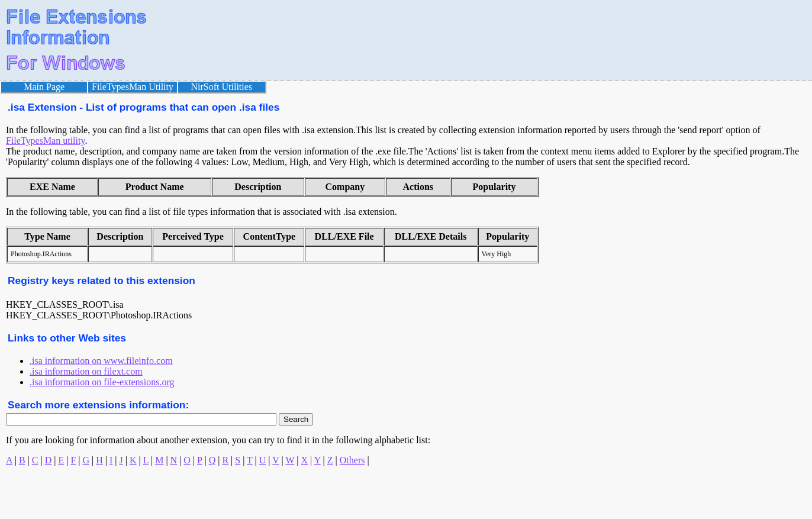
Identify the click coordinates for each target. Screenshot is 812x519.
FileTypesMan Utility (133, 87)
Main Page (44, 87)
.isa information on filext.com (86, 371)
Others (352, 460)
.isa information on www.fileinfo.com (101, 361)
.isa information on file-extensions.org (102, 382)
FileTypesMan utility (45, 141)
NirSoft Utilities (222, 87)
